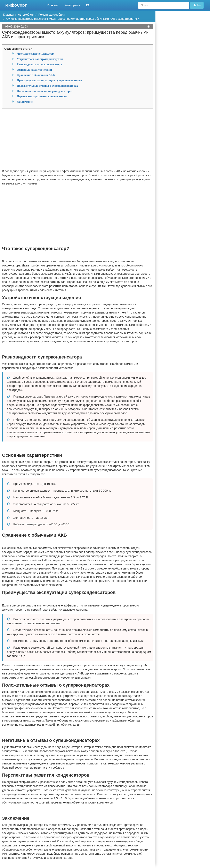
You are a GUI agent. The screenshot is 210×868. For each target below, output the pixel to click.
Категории (72, 5)
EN (88, 5)
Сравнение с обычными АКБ (36, 75)
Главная (53, 5)
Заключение (25, 102)
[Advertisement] (78, 140)
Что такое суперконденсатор (35, 54)
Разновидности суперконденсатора (39, 64)
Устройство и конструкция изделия (40, 59)
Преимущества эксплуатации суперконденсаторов (49, 80)
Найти (197, 5)
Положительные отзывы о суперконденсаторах (47, 86)
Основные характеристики (34, 70)
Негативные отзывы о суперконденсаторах (45, 91)
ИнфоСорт (16, 5)
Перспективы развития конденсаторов (42, 96)
